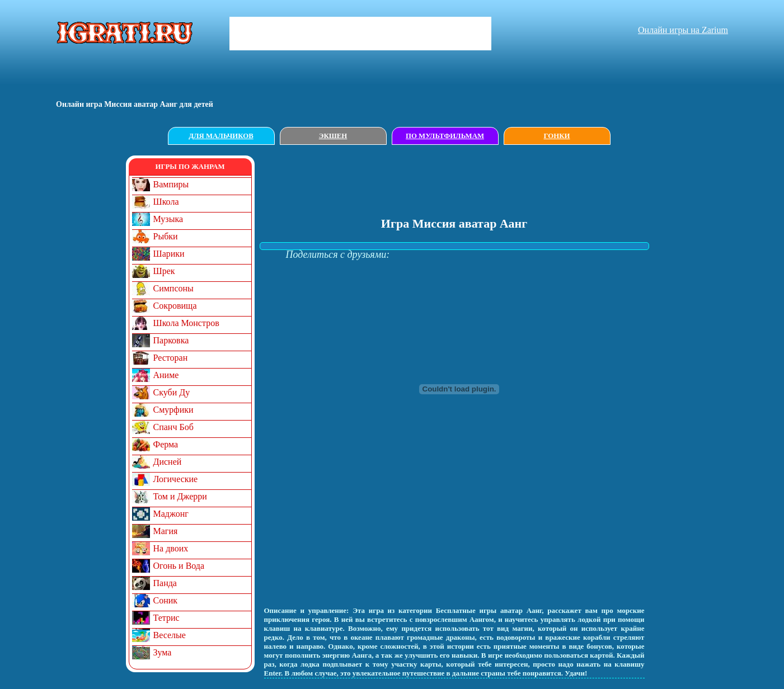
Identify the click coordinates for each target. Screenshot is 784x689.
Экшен (333, 136)
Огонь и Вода (179, 566)
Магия (166, 531)
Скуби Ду (172, 392)
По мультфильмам (445, 136)
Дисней (168, 462)
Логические (176, 479)
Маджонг (171, 514)
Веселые (170, 635)
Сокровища (175, 306)
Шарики (169, 254)
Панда (165, 583)
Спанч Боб (173, 427)
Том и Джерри (180, 496)
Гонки (557, 136)
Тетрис (166, 618)
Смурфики (173, 410)
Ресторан (171, 358)
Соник (166, 600)
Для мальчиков (221, 136)
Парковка (171, 340)
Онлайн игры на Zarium (683, 30)
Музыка (168, 219)
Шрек (164, 271)
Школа (166, 202)
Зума (163, 652)
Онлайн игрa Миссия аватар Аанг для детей (135, 104)
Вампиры (171, 184)
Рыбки (166, 236)
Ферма (166, 444)
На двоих (171, 548)
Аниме (166, 375)
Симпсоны (173, 288)
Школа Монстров (186, 323)
